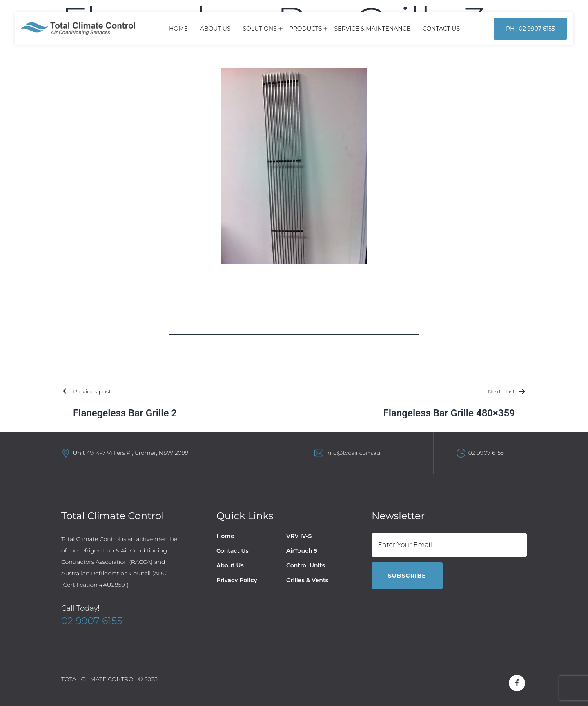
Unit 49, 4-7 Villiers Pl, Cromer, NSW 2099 (131, 453)
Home (178, 29)
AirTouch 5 (302, 551)
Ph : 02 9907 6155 (530, 29)
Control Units (306, 565)
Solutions (260, 29)
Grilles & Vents (307, 580)
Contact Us (441, 29)
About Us (215, 29)
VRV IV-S (299, 536)
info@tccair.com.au (353, 453)
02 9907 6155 (486, 453)
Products (306, 29)
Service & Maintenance (372, 29)
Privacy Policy (237, 580)
